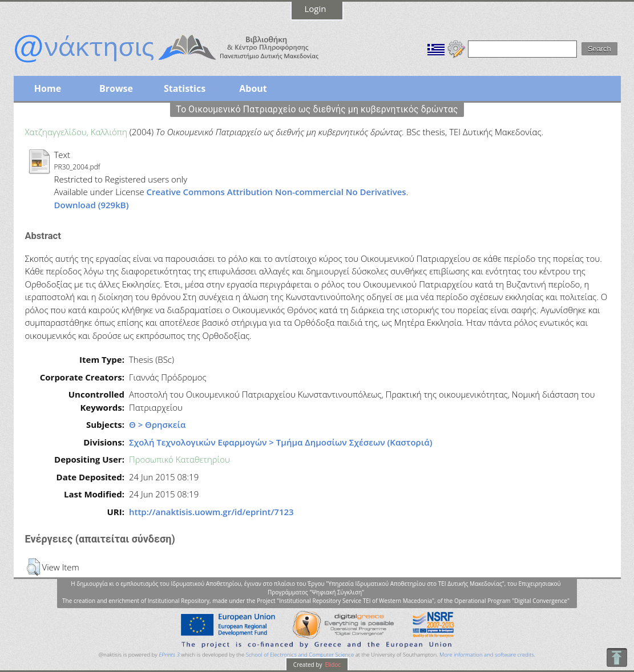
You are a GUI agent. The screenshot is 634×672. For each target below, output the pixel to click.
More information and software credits (487, 655)
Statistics (185, 88)
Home (48, 88)
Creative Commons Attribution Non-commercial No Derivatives (276, 192)
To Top (617, 657)
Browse (116, 88)
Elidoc (332, 665)
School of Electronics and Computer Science (300, 655)
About (253, 88)
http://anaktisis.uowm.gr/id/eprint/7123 (211, 512)
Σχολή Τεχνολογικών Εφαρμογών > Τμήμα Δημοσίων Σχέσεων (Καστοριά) (281, 442)
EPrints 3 (169, 655)
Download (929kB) (92, 205)
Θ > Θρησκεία (158, 424)
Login (316, 9)
